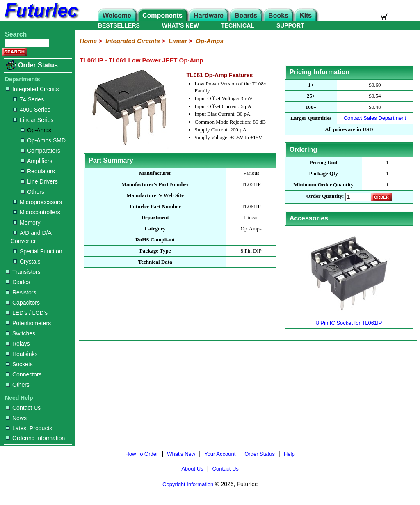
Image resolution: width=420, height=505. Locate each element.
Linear (178, 41)
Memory (27, 223)
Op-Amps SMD (43, 140)
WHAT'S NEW (180, 25)
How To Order (142, 454)
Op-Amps (36, 130)
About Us (192, 469)
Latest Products (29, 428)
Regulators (38, 171)
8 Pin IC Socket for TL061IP (349, 320)
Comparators (40, 151)
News (16, 418)
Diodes (18, 282)
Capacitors (23, 303)
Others (32, 192)
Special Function (38, 251)
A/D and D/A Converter (31, 237)
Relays (18, 344)
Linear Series (33, 120)
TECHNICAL (238, 25)
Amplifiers (36, 161)
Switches (21, 333)
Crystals (27, 262)
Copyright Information (188, 484)
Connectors (24, 374)
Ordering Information (35, 438)
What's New (181, 454)
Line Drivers (39, 181)
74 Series (29, 99)
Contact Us (23, 408)
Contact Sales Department (375, 118)
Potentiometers (28, 323)
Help (289, 454)
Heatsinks (22, 354)
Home (88, 41)
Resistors (21, 292)
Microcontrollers (37, 212)
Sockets (19, 364)
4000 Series (32, 110)
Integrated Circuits (32, 89)
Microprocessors (38, 202)
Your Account (220, 454)
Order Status (38, 65)
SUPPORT (290, 25)
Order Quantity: (325, 196)
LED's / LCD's (27, 313)
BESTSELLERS (119, 25)
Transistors (23, 272)
